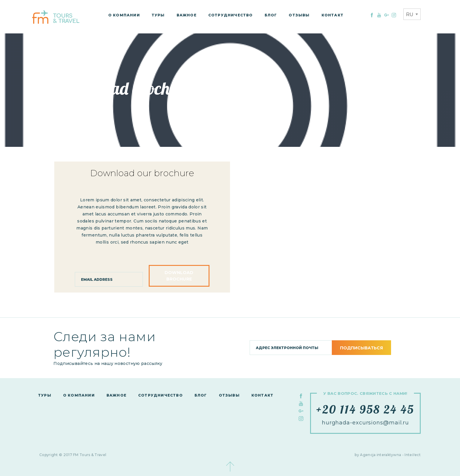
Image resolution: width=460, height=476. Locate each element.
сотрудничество (231, 15)
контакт (333, 15)
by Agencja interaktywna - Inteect (388, 455)
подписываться (361, 348)
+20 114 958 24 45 (365, 409)
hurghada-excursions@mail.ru (365, 423)
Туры (158, 15)
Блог (271, 15)
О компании (124, 15)
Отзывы (299, 15)
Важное (187, 15)
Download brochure (179, 276)
